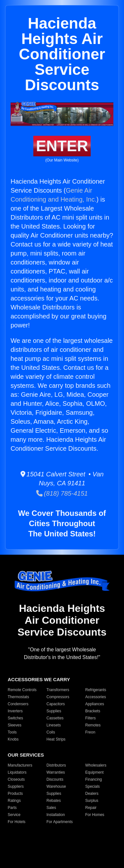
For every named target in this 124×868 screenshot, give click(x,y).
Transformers (58, 690)
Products (15, 794)
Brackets (93, 711)
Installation (56, 815)
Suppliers (16, 786)
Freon (90, 732)
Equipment (94, 772)
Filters (91, 718)
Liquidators (17, 772)
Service (14, 815)
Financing (94, 779)
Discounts (55, 779)
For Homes (95, 815)
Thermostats (18, 697)
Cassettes (55, 718)
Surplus (92, 801)
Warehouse (56, 786)
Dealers (92, 794)
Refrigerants (96, 690)
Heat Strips (56, 739)
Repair (91, 808)
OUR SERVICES (26, 755)
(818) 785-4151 (62, 493)
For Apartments (60, 822)
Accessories (96, 697)
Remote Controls (22, 690)
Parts (12, 808)
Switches (15, 718)
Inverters (15, 711)
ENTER (62, 146)
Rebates (54, 801)
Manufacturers (20, 765)
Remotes (93, 725)
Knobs (13, 739)
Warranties (56, 772)
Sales (51, 808)
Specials (92, 786)
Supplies (54, 711)
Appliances (95, 704)
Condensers (18, 704)
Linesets (54, 725)
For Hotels (17, 822)
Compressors (58, 697)
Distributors (56, 765)
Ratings (14, 801)
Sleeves (15, 725)
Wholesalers (96, 765)
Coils (51, 732)
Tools (12, 732)
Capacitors (56, 704)
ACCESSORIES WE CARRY (39, 679)
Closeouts (16, 779)
